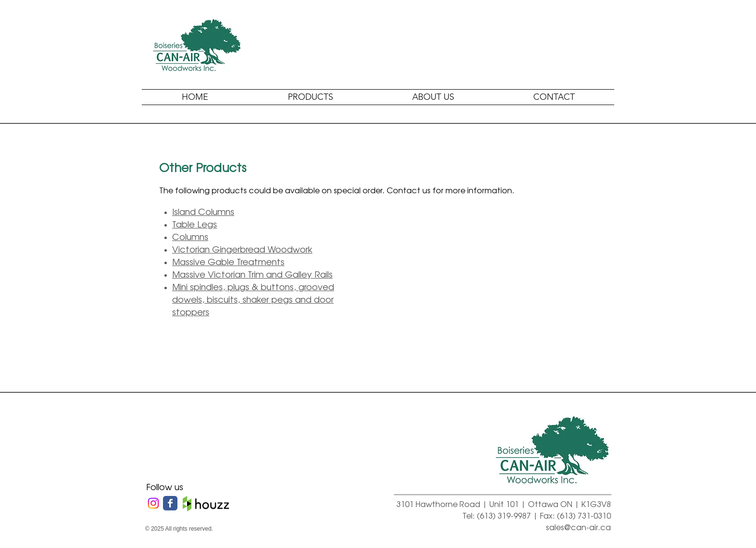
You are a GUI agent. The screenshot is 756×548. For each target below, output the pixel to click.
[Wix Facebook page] (170, 503)
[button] (310, 97)
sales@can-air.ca (578, 527)
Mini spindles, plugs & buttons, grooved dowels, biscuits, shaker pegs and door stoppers (253, 299)
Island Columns (203, 211)
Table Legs (195, 224)
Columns (190, 236)
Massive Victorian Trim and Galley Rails (252, 274)
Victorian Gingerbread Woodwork (242, 249)
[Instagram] (153, 503)
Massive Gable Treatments (228, 261)
